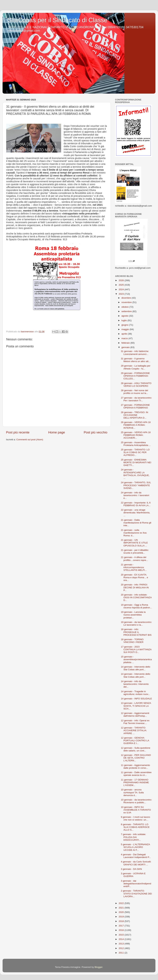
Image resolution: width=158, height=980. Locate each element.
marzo (125, 338)
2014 (122, 939)
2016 (122, 930)
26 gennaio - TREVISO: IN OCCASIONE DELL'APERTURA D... (135, 415)
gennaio (126, 347)
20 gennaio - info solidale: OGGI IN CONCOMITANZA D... (136, 597)
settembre (127, 311)
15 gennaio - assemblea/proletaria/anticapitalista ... (136, 659)
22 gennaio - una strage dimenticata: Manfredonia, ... (136, 513)
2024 (122, 289)
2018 (122, 921)
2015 (122, 935)
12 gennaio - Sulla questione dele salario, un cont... (136, 749)
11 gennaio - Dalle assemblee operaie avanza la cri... (136, 774)
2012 (122, 948)
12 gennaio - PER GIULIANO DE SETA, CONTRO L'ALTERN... (136, 758)
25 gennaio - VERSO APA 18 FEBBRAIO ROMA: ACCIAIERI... (136, 435)
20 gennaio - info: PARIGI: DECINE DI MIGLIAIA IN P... (135, 587)
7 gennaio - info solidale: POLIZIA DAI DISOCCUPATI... (133, 837)
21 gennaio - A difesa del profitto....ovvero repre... (134, 559)
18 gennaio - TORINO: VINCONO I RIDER (132, 641)
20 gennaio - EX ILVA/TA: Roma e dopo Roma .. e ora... (134, 577)
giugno (125, 325)
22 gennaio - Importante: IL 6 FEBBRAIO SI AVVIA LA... (136, 504)
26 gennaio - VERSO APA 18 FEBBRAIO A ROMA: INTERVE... (136, 425)
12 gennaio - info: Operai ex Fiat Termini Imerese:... (135, 722)
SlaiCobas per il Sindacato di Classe (58, 20)
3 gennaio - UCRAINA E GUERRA (133, 875)
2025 (122, 285)
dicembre (126, 298)
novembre (127, 302)
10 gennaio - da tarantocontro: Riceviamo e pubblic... (136, 801)
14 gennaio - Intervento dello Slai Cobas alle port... (136, 668)
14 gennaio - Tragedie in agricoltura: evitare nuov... (135, 693)
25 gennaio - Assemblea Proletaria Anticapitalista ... (136, 444)
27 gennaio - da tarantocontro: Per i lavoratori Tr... (136, 399)
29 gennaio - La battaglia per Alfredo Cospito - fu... (136, 367)
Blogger (98, 967)
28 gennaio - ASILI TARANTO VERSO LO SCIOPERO (136, 385)
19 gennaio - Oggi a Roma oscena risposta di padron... (136, 606)
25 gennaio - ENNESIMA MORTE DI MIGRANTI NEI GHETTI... (136, 462)
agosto (125, 316)
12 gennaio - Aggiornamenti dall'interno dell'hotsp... (135, 715)
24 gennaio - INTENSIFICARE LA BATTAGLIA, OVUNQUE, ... (135, 474)
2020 (122, 912)
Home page (57, 432)
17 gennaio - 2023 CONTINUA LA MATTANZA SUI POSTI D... (136, 649)
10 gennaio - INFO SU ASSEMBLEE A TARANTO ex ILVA (136, 810)
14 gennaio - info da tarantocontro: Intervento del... (135, 684)
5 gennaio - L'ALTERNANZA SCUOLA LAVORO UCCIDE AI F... (135, 847)
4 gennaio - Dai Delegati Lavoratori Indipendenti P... (136, 856)
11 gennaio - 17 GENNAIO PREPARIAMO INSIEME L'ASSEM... (135, 782)
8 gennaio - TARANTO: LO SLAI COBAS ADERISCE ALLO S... (135, 827)
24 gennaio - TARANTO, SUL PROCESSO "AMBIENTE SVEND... (136, 485)
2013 (122, 944)
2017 (122, 926)
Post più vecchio (95, 432)
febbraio (126, 343)
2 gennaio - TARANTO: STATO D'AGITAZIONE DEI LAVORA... (136, 893)
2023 (122, 294)
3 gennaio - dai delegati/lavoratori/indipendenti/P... (136, 884)
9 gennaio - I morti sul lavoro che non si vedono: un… (136, 818)
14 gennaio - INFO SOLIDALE (136, 699)
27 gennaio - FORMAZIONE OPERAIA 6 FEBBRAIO (135, 406)
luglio (124, 320)
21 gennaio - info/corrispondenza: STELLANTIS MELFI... (134, 567)
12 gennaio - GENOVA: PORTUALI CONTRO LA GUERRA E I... (135, 741)
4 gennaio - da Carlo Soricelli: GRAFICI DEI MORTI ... (136, 863)
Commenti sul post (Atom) (30, 440)
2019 (122, 917)
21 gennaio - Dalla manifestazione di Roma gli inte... (136, 523)
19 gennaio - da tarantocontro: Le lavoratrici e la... (136, 623)
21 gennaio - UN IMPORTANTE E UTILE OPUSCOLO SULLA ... (134, 543)
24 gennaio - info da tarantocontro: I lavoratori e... (135, 495)
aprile (125, 334)
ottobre (125, 307)
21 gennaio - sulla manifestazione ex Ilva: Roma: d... (134, 533)
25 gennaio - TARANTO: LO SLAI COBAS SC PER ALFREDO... (135, 452)
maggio (126, 329)
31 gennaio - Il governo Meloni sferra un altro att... (136, 360)
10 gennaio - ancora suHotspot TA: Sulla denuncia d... (132, 792)
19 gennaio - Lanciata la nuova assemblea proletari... (133, 615)
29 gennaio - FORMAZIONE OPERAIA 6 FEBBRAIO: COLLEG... (135, 376)
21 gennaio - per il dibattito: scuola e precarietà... (135, 551)
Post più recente (18, 432)
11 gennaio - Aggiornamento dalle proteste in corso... (136, 767)
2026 (122, 280)
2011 (122, 953)
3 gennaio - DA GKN (131, 869)
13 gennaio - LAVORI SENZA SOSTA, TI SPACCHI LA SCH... (136, 706)
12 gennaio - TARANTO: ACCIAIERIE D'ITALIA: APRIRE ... (134, 730)
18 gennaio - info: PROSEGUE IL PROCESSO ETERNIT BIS (136, 632)
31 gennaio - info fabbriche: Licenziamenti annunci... (135, 353)
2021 (122, 908)
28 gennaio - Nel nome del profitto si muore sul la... (134, 392)
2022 (122, 903)
